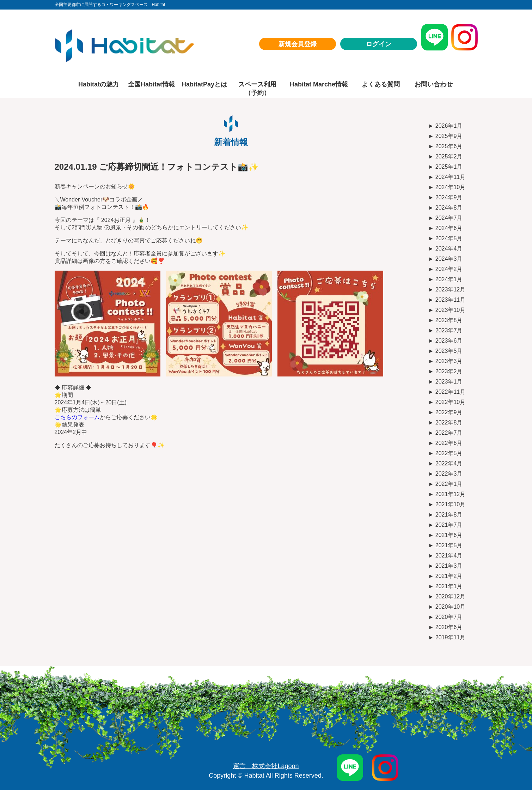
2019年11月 (450, 637)
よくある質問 (381, 84)
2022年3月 (449, 474)
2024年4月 (449, 249)
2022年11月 (450, 392)
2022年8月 (449, 423)
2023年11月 (450, 300)
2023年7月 (449, 330)
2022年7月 (449, 433)
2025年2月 (449, 156)
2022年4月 (449, 463)
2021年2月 (449, 576)
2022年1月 (449, 484)
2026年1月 (449, 126)
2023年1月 (449, 382)
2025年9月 (449, 136)
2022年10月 (450, 402)
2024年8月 (449, 208)
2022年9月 (449, 412)
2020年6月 (449, 627)
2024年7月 (449, 218)
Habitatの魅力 (99, 84)
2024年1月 (449, 279)
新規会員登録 (298, 44)
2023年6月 (449, 341)
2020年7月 (449, 617)
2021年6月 (449, 535)
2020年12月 (450, 596)
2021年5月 (449, 545)
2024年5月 (449, 238)
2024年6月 (449, 228)
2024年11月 (450, 177)
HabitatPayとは (204, 84)
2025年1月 (449, 167)
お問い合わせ (434, 84)
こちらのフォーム (77, 417)
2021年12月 (450, 494)
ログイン (379, 44)
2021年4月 (449, 556)
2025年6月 (449, 146)
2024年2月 (449, 269)
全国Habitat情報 (151, 84)
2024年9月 (449, 197)
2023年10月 (450, 310)
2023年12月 (450, 290)
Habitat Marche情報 (319, 84)
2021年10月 (450, 504)
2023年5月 (449, 351)
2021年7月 (449, 525)
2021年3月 (449, 566)
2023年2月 (449, 371)
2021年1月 (449, 586)
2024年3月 (449, 259)
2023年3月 (449, 361)
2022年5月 (449, 453)
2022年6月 (449, 443)
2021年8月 (449, 515)
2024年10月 (450, 187)
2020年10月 (450, 607)
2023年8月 (449, 320)
